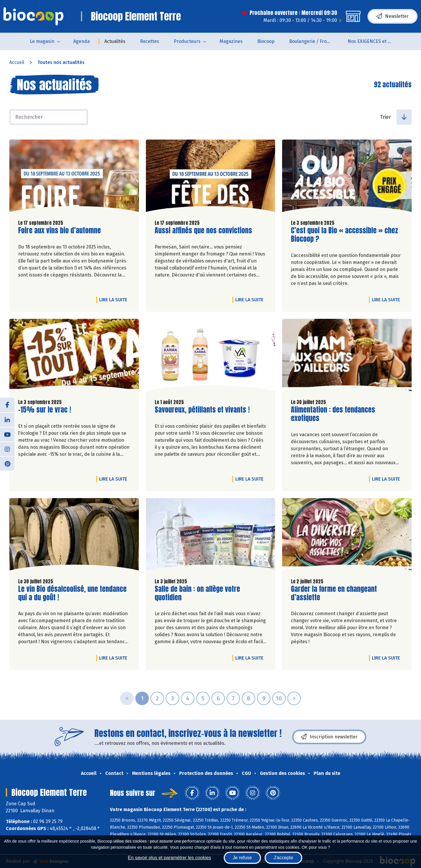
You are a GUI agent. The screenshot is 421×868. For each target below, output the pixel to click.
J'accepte (283, 858)
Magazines (231, 41)
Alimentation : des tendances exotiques (333, 414)
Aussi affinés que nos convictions (203, 231)
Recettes (150, 41)
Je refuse (242, 858)
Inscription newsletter (329, 737)
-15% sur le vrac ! (45, 410)
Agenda (82, 41)
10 (279, 698)
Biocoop (266, 41)
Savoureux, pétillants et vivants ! (202, 410)
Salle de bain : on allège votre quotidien (197, 593)
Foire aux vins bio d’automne (59, 231)
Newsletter (392, 16)
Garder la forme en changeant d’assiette (334, 593)
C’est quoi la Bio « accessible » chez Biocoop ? (345, 235)
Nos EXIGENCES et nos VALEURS (373, 41)
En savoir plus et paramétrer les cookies (169, 858)
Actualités (115, 41)
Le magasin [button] (42, 41)
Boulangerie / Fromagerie (315, 41)
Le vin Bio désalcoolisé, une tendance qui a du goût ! (72, 593)
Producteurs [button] (187, 41)
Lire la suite (115, 300)
